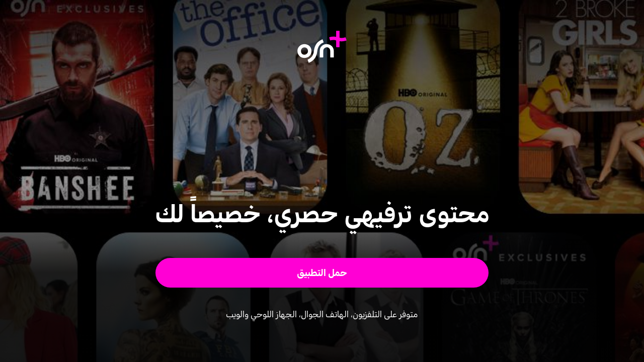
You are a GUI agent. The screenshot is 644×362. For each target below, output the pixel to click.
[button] (322, 273)
